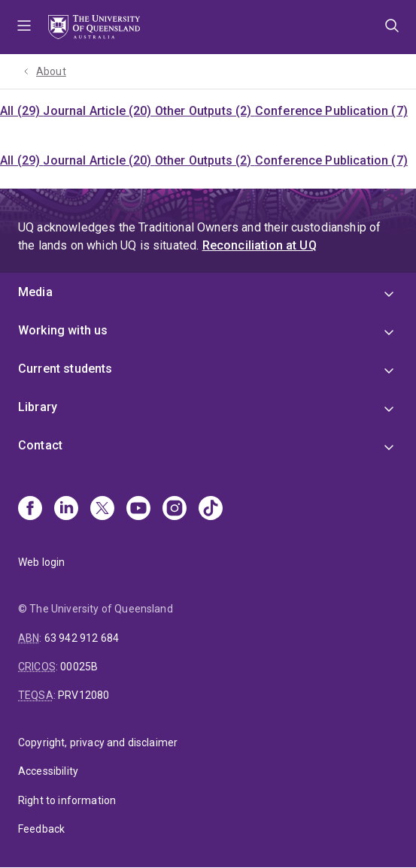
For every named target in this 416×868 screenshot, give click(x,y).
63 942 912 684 (82, 638)
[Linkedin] (66, 510)
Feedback (41, 829)
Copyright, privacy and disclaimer (98, 742)
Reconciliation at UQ (260, 245)
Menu (24, 27)
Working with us (63, 330)
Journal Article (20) (99, 111)
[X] (102, 510)
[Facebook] (30, 510)
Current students (65, 369)
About (51, 71)
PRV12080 (84, 695)
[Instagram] (175, 510)
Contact (40, 445)
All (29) (21, 111)
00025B (79, 667)
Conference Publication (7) (331, 111)
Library (38, 407)
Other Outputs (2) (205, 111)
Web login (41, 562)
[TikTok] (211, 510)
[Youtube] (138, 510)
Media (35, 292)
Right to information (67, 800)
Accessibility (48, 771)
